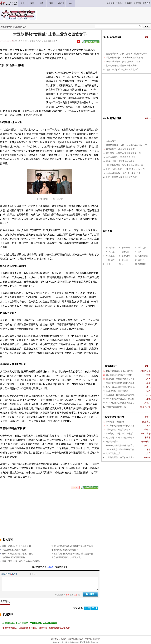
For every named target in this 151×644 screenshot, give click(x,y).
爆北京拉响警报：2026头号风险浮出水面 (124, 58)
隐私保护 (96, 639)
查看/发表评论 (49, 41)
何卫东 (125, 260)
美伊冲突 (126, 252)
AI (123, 264)
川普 (108, 264)
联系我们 (71, 639)
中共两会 (142, 248)
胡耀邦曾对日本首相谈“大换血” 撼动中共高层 (72, 546)
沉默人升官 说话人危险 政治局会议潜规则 (21, 561)
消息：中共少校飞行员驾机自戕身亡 (122, 70)
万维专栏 (110, 260)
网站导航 (88, 639)
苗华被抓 (142, 264)
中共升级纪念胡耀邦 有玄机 (15, 550)
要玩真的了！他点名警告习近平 (120, 149)
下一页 (95, 608)
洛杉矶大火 (143, 256)
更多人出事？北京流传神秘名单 (120, 161)
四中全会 (126, 248)
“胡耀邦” (51, 567)
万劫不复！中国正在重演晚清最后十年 (123, 153)
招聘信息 (80, 639)
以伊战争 (126, 256)
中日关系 (110, 252)
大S (140, 252)
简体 (108, 3)
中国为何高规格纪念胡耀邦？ (65, 550)
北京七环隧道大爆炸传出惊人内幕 (121, 66)
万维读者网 (6, 27)
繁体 (112, 3)
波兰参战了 (111, 141)
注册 (148, 3)
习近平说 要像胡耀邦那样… (15, 557)
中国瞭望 (17, 27)
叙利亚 (141, 260)
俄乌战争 (110, 248)
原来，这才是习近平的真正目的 (16, 546)
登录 (144, 3)
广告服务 (63, 639)
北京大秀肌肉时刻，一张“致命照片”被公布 (125, 169)
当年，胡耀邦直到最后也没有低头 (17, 554)
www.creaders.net (6, 41)
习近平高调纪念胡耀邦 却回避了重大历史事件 (72, 554)
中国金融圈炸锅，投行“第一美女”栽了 (123, 62)
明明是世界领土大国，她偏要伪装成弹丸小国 (126, 54)
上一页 (87, 608)
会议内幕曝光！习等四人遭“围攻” (121, 157)
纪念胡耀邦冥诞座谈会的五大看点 (67, 557)
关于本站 (55, 639)
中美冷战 (110, 256)
